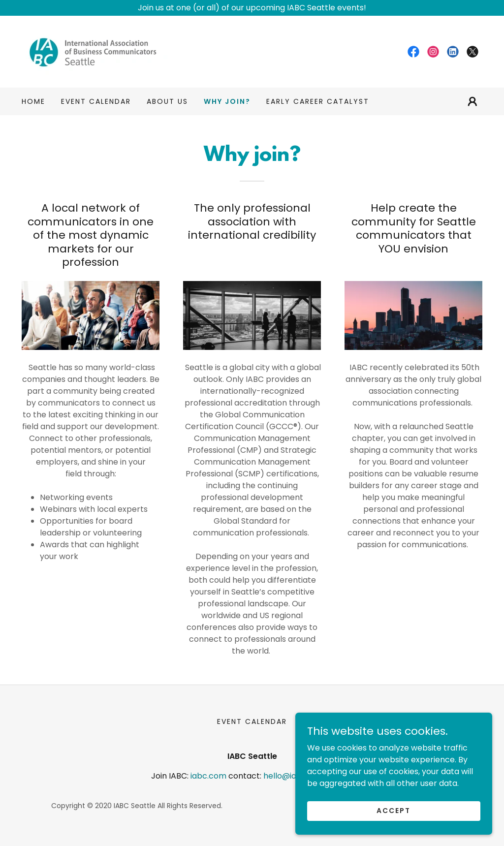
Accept (394, 811)
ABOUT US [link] (167, 101)
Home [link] (33, 101)
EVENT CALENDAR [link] (96, 101)
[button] (472, 101)
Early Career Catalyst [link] (318, 101)
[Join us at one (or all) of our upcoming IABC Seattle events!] (252, 8)
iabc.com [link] (208, 776)
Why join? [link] (227, 101)
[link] (97, 51)
